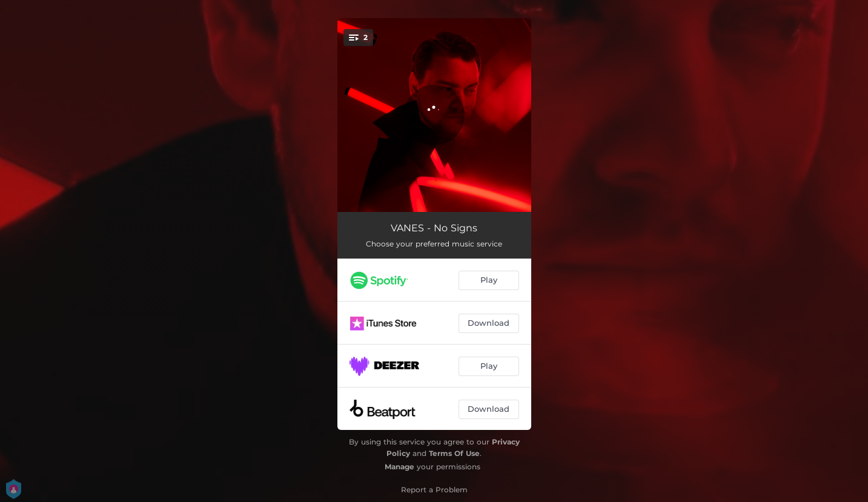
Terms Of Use (454, 453)
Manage (399, 467)
